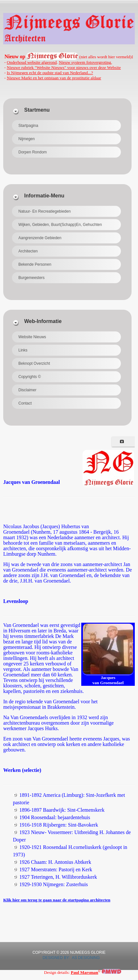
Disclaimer (27, 390)
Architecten (28, 251)
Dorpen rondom (33, 152)
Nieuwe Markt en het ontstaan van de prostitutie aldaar (54, 78)
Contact (25, 403)
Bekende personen (35, 264)
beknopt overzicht (34, 363)
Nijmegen (27, 139)
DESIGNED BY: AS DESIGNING (69, 958)
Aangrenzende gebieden (40, 238)
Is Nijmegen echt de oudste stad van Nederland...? (50, 73)
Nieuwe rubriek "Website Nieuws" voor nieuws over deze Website (64, 67)
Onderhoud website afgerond (32, 62)
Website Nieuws (32, 337)
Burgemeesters (31, 278)
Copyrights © (30, 377)
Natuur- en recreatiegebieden (44, 211)
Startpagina (28, 126)
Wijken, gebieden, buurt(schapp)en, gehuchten (60, 225)
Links (23, 350)
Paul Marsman (85, 972)
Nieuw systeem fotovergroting (85, 62)
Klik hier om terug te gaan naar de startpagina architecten (57, 900)
